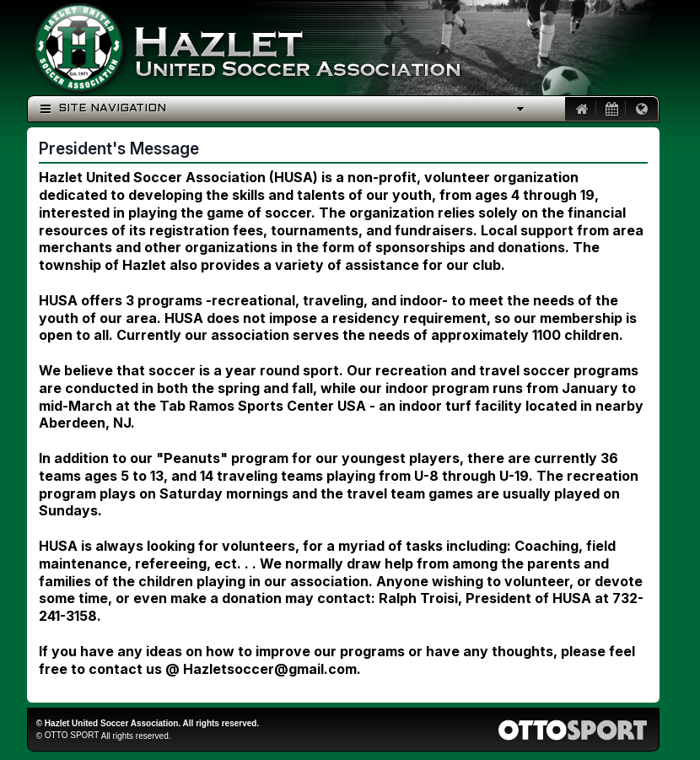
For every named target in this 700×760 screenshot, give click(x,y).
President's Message (119, 148)
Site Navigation (103, 109)
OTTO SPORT (72, 735)
